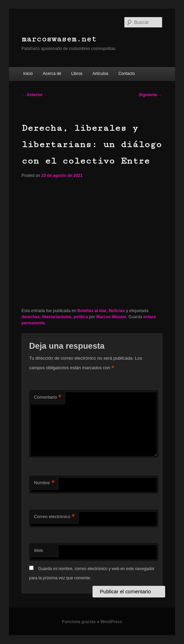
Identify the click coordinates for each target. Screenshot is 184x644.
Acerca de (52, 74)
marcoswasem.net (59, 39)
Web (39, 550)
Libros (77, 74)
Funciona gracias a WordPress (92, 622)
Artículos (101, 74)
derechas (31, 317)
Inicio (28, 74)
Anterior (32, 95)
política (81, 317)
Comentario (48, 397)
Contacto (126, 74)
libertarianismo (57, 317)
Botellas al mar (92, 311)
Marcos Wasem (111, 317)
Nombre (44, 483)
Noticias (117, 311)
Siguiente (151, 95)
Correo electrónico (54, 517)
